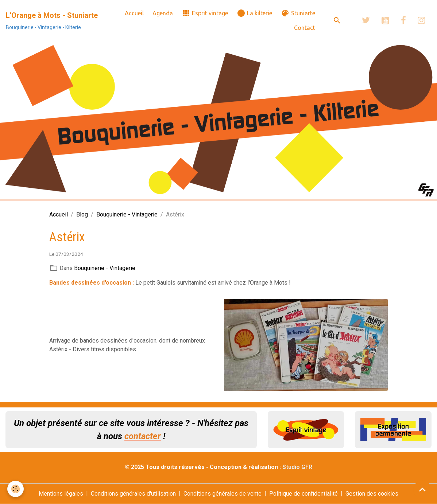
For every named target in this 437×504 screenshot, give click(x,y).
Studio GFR (297, 467)
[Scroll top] (422, 489)
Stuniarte (298, 13)
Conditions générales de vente (223, 494)
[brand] (52, 21)
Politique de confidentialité (303, 494)
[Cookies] (16, 489)
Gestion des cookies (372, 494)
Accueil (134, 13)
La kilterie (254, 13)
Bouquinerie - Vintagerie (127, 214)
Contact (305, 28)
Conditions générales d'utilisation (133, 494)
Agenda (163, 13)
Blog (82, 214)
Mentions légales (61, 494)
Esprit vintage (205, 13)
